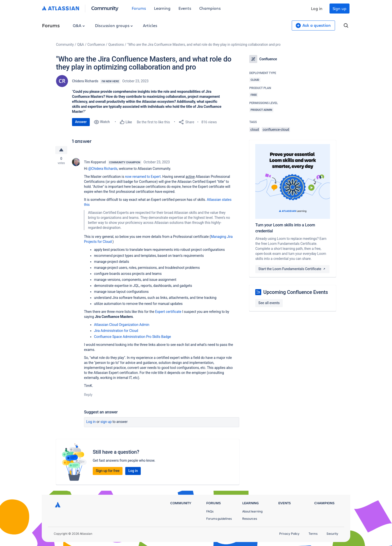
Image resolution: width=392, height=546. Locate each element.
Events (185, 8)
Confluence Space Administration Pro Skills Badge (132, 337)
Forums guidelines (219, 519)
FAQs (210, 511)
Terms (313, 534)
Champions (210, 8)
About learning (252, 511)
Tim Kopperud (95, 162)
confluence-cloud (276, 130)
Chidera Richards (85, 81)
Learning (162, 8)
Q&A (79, 25)
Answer (81, 122)
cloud (254, 130)
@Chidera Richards (103, 169)
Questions (116, 45)
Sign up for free (108, 471)
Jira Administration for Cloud (116, 331)
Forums (139, 8)
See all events (269, 303)
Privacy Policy (289, 534)
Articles (150, 25)
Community (105, 8)
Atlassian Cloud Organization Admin (122, 325)
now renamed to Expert (143, 177)
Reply (88, 395)
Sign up (339, 8)
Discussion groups (114, 25)
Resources (250, 519)
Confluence (96, 45)
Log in (317, 8)
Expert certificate (168, 312)
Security (332, 534)
